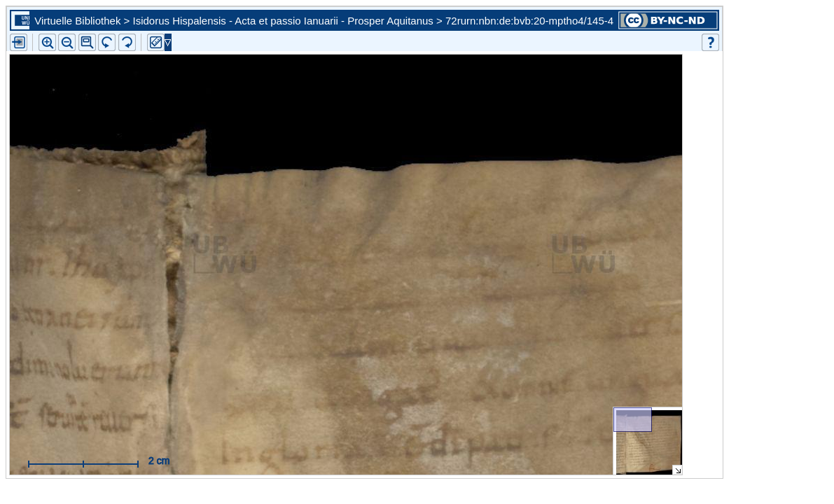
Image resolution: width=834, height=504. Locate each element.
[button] (87, 42)
